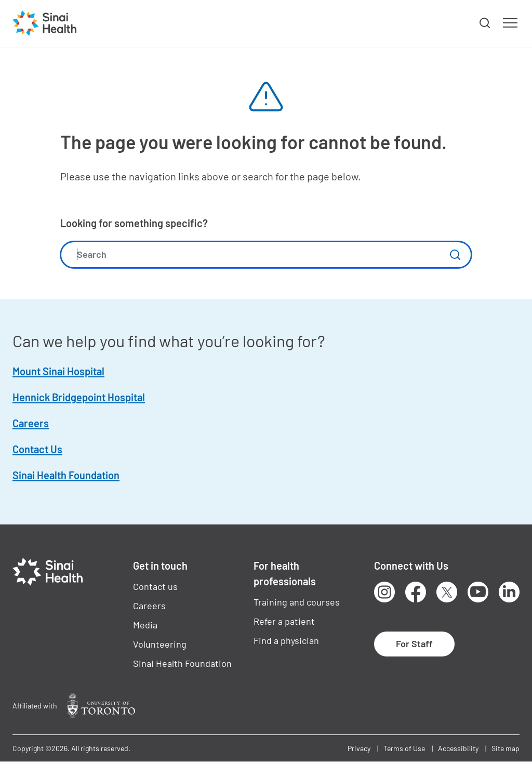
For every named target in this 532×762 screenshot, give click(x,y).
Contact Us (37, 449)
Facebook (416, 592)
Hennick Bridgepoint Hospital (79, 397)
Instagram (384, 592)
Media (145, 625)
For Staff (414, 643)
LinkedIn (509, 592)
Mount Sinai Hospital (58, 371)
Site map (506, 748)
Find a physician (286, 640)
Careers (31, 423)
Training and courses (297, 602)
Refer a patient (284, 621)
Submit (455, 255)
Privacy (359, 748)
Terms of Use (404, 748)
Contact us (155, 586)
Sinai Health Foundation (66, 475)
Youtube (478, 592)
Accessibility (458, 748)
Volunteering (160, 644)
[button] (485, 23)
